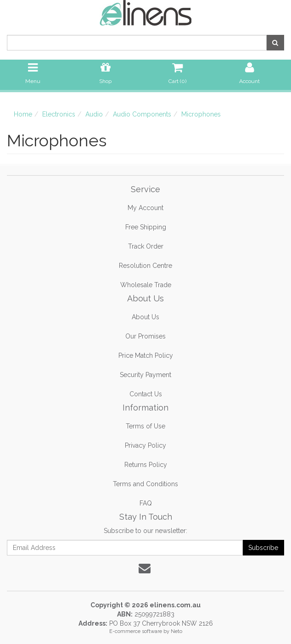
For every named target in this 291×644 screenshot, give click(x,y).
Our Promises (145, 336)
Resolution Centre (145, 266)
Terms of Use (145, 426)
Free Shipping (146, 227)
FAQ (146, 503)
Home (23, 114)
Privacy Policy (145, 445)
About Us (145, 317)
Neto (176, 631)
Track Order (146, 246)
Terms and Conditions (145, 484)
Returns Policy (146, 465)
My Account (145, 208)
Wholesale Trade (146, 285)
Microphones (201, 114)
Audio (94, 114)
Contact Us (146, 394)
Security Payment (145, 375)
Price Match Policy (146, 355)
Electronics (59, 114)
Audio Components (142, 114)
